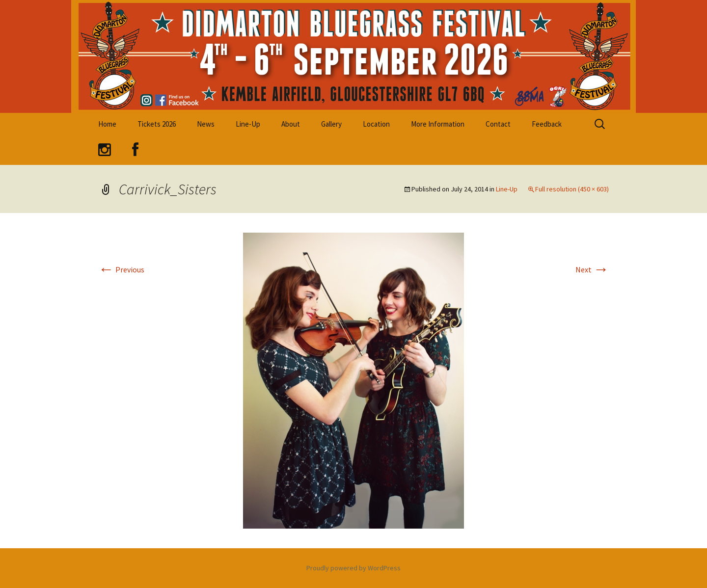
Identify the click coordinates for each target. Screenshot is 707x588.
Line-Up (248, 124)
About (291, 124)
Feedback (547, 124)
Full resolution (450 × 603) (572, 189)
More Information (438, 124)
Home (107, 124)
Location (376, 124)
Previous (121, 269)
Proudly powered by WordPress (353, 568)
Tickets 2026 (157, 124)
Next (592, 269)
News (206, 124)
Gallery (331, 124)
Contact (498, 124)
